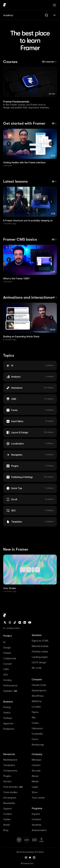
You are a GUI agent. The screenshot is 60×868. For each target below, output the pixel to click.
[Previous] (9, 144)
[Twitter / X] (5, 622)
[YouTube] (30, 622)
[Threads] (10, 622)
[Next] (51, 144)
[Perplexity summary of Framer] (34, 857)
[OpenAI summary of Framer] (26, 857)
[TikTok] (15, 622)
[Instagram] (20, 622)
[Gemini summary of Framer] (30, 857)
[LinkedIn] (25, 622)
